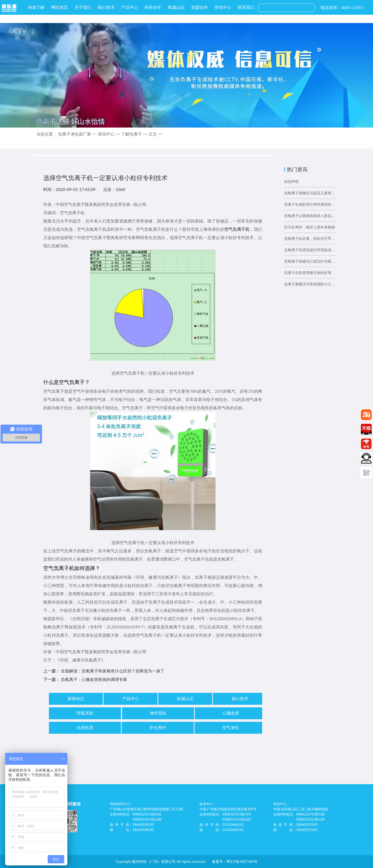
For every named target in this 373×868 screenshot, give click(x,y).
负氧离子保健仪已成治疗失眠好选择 (310, 261)
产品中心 (130, 7)
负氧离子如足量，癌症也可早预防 (310, 239)
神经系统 (158, 713)
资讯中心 (223, 7)
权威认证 (176, 7)
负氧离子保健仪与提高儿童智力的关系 (310, 193)
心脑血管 (231, 713)
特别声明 (291, 182)
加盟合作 (199, 7)
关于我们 (83, 7)
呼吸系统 (85, 713)
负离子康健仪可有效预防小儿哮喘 (310, 284)
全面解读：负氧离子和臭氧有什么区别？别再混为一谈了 (113, 671)
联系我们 (246, 7)
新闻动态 (76, 699)
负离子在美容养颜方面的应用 (308, 273)
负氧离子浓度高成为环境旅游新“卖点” (310, 250)
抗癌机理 (85, 728)
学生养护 (158, 728)
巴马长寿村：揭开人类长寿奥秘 (310, 227)
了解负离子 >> (135, 134)
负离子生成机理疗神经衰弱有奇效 (310, 205)
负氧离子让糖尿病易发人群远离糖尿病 (310, 216)
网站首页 (60, 7)
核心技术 (106, 7)
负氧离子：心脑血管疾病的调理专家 (94, 680)
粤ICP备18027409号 (242, 862)
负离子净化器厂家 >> (78, 134)
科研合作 (153, 7)
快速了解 (36, 7)
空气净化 (231, 728)
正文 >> (156, 134)
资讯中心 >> (110, 134)
